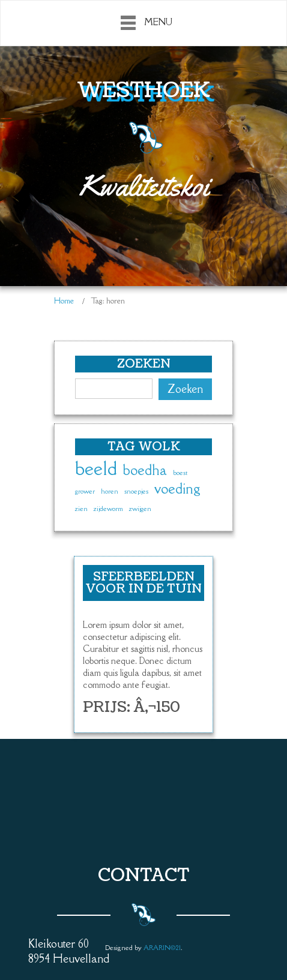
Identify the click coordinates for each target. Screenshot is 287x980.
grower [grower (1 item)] (85, 491)
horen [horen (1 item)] (110, 491)
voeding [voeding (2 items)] (177, 489)
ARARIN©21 (162, 947)
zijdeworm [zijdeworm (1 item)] (108, 509)
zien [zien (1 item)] (81, 509)
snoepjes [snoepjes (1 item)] (136, 491)
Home (64, 301)
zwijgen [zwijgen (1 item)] (140, 509)
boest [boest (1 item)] (180, 473)
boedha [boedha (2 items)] (145, 470)
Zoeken (185, 389)
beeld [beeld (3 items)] (96, 469)
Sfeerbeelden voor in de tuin (143, 583)
